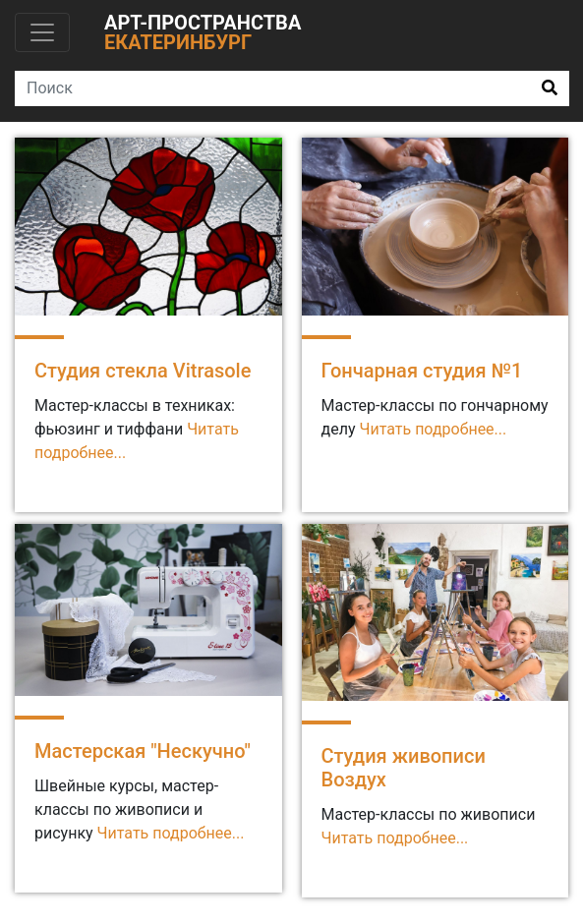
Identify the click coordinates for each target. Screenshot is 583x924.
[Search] (272, 88)
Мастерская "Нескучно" (143, 751)
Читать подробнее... (171, 833)
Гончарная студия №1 (422, 371)
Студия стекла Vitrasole (143, 371)
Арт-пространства (203, 32)
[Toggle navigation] (42, 32)
